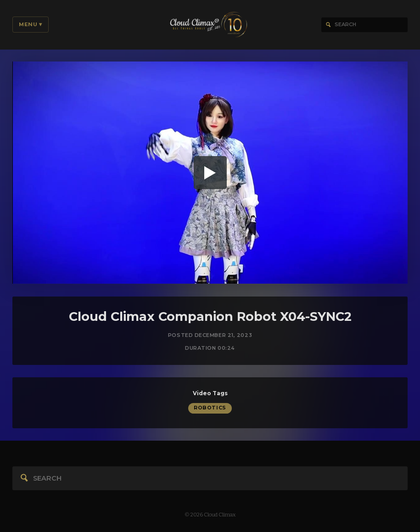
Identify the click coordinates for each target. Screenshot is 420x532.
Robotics (210, 409)
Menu (31, 24)
